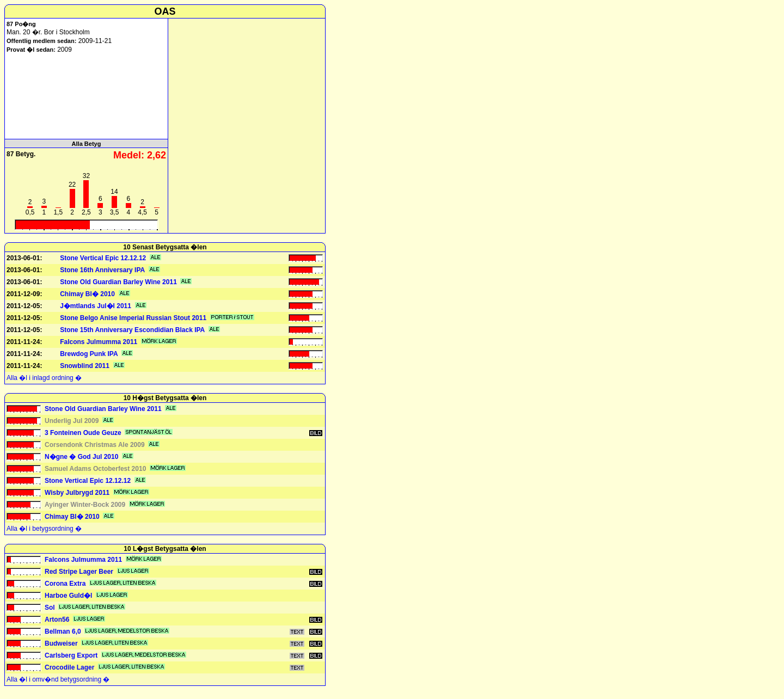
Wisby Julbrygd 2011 (77, 493)
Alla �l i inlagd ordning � (44, 378)
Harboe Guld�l (68, 596)
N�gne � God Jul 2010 (81, 457)
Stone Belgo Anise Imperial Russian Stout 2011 (133, 318)
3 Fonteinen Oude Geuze (83, 433)
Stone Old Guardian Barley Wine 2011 (118, 282)
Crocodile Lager (69, 667)
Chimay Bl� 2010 (87, 294)
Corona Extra (65, 584)
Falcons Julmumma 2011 (99, 342)
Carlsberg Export (71, 655)
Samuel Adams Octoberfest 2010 (95, 469)
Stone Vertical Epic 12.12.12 (103, 258)
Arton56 (57, 620)
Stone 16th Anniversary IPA (102, 270)
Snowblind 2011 (85, 366)
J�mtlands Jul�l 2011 (96, 306)
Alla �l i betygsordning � (44, 529)
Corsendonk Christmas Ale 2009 (95, 445)
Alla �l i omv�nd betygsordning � (58, 679)
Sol (50, 608)
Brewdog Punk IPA (89, 354)
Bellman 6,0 (63, 631)
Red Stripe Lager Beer (79, 572)
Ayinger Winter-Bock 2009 (85, 505)
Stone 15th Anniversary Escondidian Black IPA (132, 330)
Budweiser (61, 643)
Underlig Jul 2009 (72, 421)
